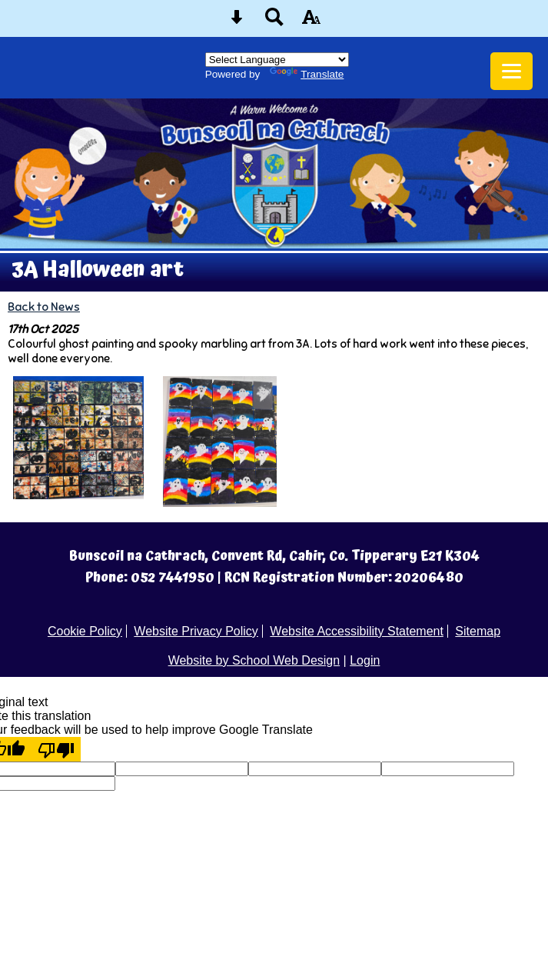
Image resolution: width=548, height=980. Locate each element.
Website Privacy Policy (196, 631)
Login (365, 660)
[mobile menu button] (511, 71)
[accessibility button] (311, 22)
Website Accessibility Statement (357, 631)
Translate (307, 74)
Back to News (44, 307)
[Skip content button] (237, 22)
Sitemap (478, 631)
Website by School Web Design (254, 660)
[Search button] (274, 22)
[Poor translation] (56, 749)
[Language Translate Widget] (277, 60)
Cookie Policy (85, 631)
